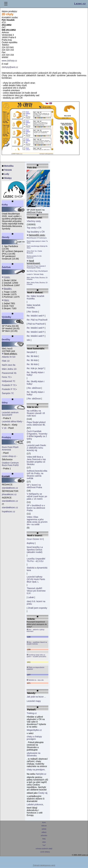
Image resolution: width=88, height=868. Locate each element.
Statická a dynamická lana (37, 569)
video (44, 842)
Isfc (28, 340)
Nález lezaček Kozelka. (34, 306)
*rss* (44, 845)
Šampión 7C (8, 393)
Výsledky (6, 317)
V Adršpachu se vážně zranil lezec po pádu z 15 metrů (37, 496)
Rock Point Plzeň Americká (10, 448)
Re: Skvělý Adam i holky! (36, 374)
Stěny (5, 403)
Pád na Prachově (36, 324)
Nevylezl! (31, 352)
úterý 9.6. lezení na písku (36, 603)
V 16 (4, 428)
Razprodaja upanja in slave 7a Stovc (37, 242)
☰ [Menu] (6, 4)
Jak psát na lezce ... (36, 697)
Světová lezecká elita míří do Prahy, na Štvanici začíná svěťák (37, 475)
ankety (44, 829)
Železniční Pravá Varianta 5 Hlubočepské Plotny (36, 267)
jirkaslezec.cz (9, 494)
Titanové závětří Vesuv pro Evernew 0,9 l (36, 591)
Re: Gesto (33, 312)
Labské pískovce (35, 804)
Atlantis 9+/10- (9, 357)
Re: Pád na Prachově (37, 320)
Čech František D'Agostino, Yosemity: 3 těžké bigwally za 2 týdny (37, 435)
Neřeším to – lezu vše (35, 680)
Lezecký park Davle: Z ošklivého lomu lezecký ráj (37, 448)
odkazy (44, 832)
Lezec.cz (80, 4)
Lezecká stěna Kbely (12, 421)
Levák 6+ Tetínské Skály (35, 274)
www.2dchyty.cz (9, 61)
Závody (6, 237)
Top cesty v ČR (34, 228)
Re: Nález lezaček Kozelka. (36, 297)
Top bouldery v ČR (36, 232)
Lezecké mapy (34, 701)
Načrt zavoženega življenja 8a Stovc (37, 247)
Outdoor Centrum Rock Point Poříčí (10, 464)
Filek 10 (6, 361)
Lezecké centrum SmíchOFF (10, 414)
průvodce (44, 836)
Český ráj (43, 793)
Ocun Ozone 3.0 (35, 539)
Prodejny (6, 437)
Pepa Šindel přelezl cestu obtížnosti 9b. (36, 423)
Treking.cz (32, 713)
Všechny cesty (34, 221)
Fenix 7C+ (7, 377)
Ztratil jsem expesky (38, 608)
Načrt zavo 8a (9, 365)
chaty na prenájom (36, 770)
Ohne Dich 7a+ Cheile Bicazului (34, 252)
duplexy (30, 543)
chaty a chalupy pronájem (34, 738)
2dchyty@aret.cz (10, 67)
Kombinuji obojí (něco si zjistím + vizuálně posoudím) (36, 656)
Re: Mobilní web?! (35, 316)
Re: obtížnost (34, 388)
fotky (44, 839)
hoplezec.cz (8, 511)
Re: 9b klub (32, 356)
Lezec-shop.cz (9, 456)
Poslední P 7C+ (9, 385)
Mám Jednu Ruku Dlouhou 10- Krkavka (37, 278)
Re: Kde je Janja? (35, 368)
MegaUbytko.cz (34, 730)
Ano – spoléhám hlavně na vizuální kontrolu (37, 643)
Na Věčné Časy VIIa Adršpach (37, 271)
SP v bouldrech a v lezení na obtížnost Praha (36, 508)
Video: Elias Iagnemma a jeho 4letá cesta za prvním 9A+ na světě (37, 521)
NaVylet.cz (41, 774)
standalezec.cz (10, 488)
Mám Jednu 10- (9, 369)
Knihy (5, 205)
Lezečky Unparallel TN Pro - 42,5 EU (36, 560)
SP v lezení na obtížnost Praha (34, 486)
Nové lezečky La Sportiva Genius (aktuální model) (35, 550)
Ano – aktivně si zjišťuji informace (35, 630)
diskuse (44, 826)
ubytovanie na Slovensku (34, 754)
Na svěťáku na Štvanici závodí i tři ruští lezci (36, 413)
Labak (31, 597)
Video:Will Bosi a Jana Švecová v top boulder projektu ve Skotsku (36, 461)
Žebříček (6, 267)
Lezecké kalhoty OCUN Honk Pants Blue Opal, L (36, 579)
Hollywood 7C (9, 381)
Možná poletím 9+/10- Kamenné (34, 257)
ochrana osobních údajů (44, 849)
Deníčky (6, 340)
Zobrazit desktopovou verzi (44, 865)
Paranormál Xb (9, 373)
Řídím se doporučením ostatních (35, 668)
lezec (44, 822)
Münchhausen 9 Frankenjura (37, 238)
